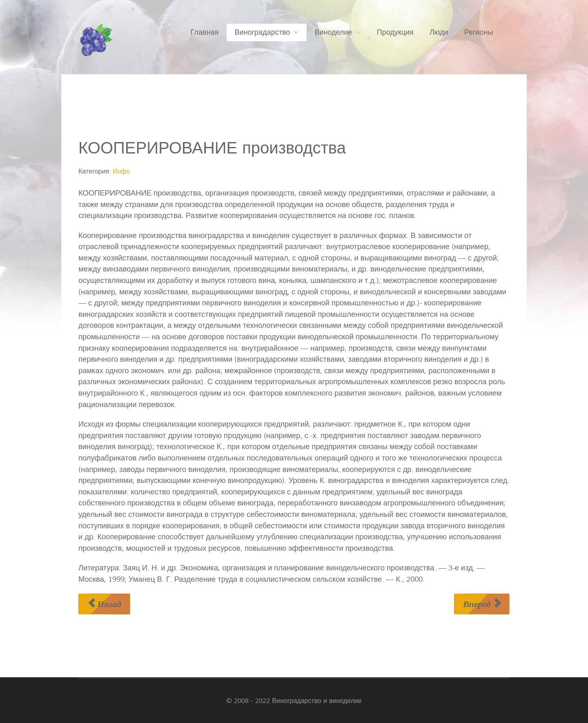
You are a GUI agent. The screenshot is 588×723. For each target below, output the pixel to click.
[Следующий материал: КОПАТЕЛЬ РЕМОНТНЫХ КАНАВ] (482, 604)
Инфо (121, 171)
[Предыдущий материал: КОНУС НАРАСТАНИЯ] (104, 604)
